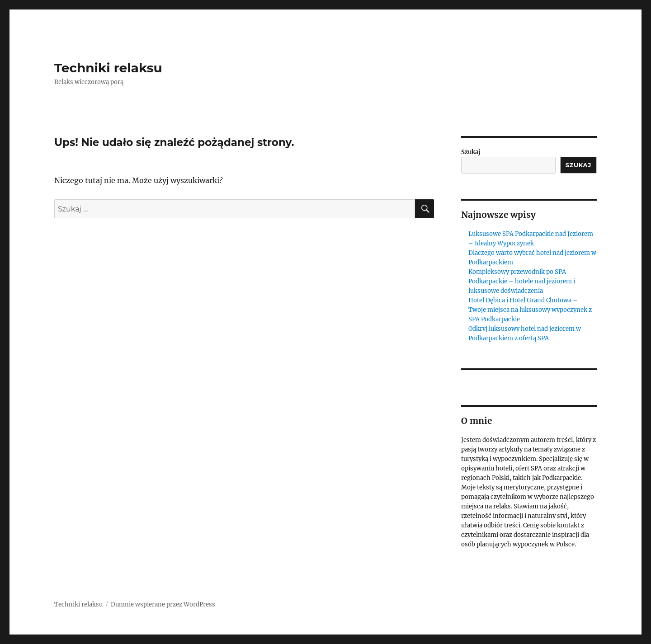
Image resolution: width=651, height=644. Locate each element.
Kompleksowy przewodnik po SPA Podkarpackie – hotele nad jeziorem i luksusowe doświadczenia (522, 281)
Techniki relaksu (108, 68)
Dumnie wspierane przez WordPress (163, 604)
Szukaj (471, 152)
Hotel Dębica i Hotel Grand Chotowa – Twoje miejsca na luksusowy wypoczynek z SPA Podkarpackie (530, 310)
